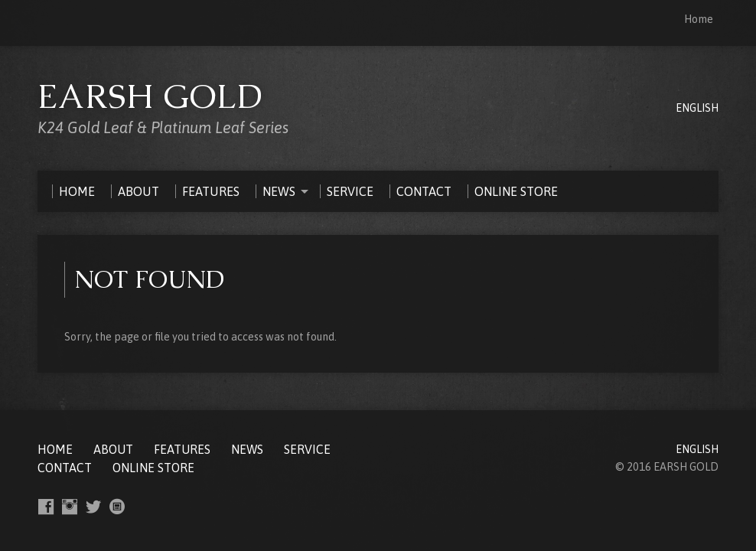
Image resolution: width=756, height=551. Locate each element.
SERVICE (307, 449)
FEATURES (182, 449)
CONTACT (65, 468)
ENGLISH (697, 108)
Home (699, 19)
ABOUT (113, 449)
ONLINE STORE (153, 468)
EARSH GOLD (150, 96)
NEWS (247, 449)
